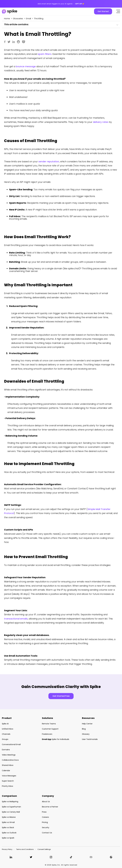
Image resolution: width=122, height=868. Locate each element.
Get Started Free (61, 696)
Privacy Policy (7, 849)
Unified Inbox (8, 729)
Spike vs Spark (8, 838)
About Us (46, 802)
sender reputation (49, 162)
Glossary (86, 734)
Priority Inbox (7, 786)
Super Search (8, 781)
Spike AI (5, 724)
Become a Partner (50, 807)
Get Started (103, 11)
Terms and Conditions (25, 849)
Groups (5, 739)
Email (28, 19)
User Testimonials (90, 739)
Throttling (39, 19)
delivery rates (101, 122)
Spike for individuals (56, 739)
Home (7, 19)
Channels (6, 734)
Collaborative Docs (10, 760)
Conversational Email (11, 744)
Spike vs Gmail (8, 822)
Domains (6, 750)
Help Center (87, 724)
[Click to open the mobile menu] (118, 11)
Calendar (6, 771)
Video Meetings (9, 755)
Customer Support (50, 729)
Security (46, 827)
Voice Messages (9, 776)
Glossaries (18, 19)
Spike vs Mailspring (10, 802)
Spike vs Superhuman (11, 807)
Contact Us (47, 833)
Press (44, 812)
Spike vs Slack (8, 827)
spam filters (45, 54)
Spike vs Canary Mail (11, 812)
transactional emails (16, 619)
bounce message (26, 66)
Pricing (45, 822)
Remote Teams (49, 724)
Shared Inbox (8, 765)
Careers (45, 817)
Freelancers (47, 734)
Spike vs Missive (9, 817)
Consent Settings (44, 849)
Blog (84, 729)
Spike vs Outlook (9, 833)
